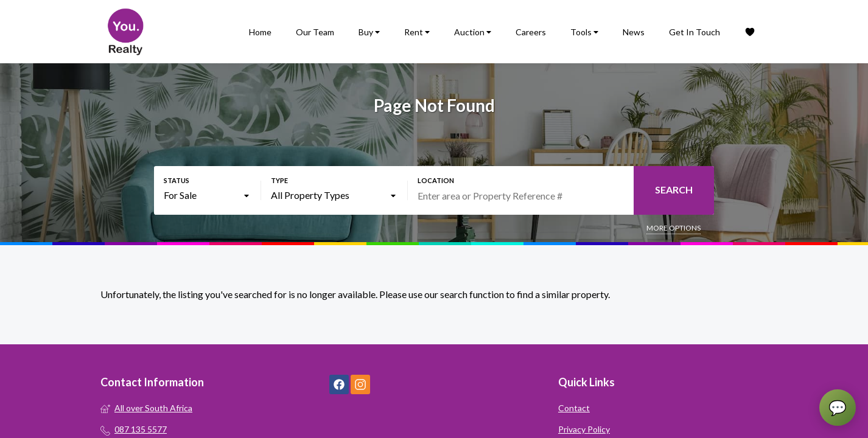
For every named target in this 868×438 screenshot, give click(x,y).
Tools (584, 32)
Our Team (315, 32)
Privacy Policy (584, 429)
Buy (369, 32)
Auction (473, 32)
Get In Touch (695, 32)
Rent (417, 32)
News (634, 32)
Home (260, 32)
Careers (531, 32)
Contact (574, 408)
